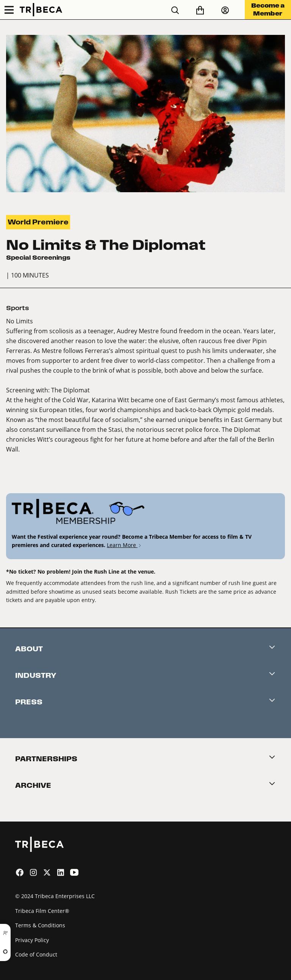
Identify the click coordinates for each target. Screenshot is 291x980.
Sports (18, 308)
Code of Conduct (36, 954)
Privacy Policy (32, 940)
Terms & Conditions (40, 925)
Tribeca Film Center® (42, 911)
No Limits (20, 321)
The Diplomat (70, 390)
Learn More (124, 545)
